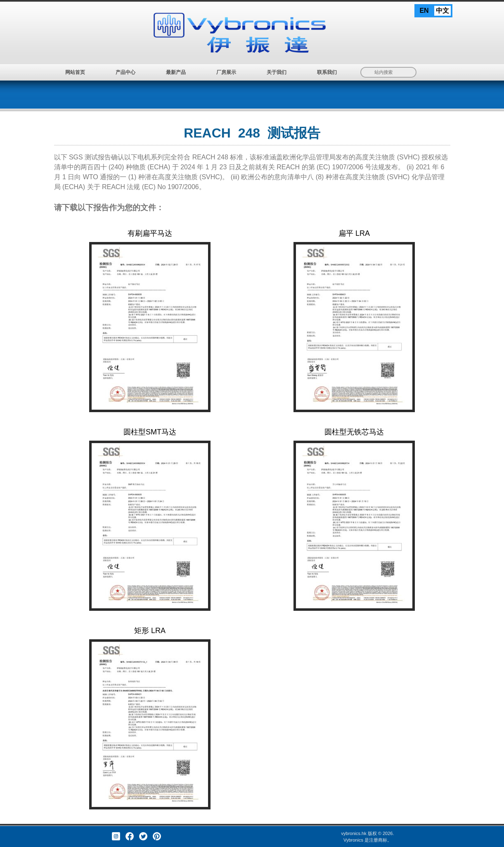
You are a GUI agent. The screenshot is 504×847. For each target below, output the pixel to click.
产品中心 (125, 72)
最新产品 (176, 72)
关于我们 (277, 72)
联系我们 (327, 72)
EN (424, 11)
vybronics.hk (354, 833)
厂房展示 (226, 72)
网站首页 (75, 72)
